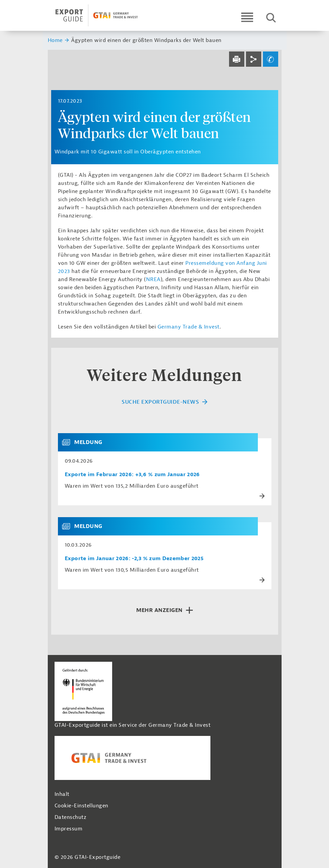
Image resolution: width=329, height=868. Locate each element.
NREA (153, 279)
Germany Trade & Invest (189, 327)
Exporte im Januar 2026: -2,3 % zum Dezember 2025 (134, 559)
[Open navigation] (247, 17)
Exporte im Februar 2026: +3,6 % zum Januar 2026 (132, 475)
